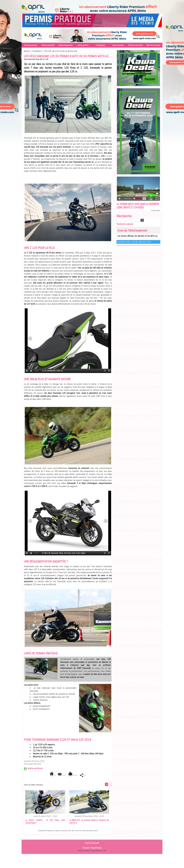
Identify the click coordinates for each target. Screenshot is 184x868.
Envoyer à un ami (56, 775)
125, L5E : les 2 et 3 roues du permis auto (61, 51)
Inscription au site (99, 851)
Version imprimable (78, 775)
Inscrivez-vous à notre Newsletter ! (134, 246)
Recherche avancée (126, 229)
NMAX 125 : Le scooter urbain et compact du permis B (89, 822)
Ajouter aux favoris (35, 768)
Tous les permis (30, 45)
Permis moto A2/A (136, 45)
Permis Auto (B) (48, 45)
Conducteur (100, 45)
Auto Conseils (118, 45)
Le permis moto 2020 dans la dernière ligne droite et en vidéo (136, 208)
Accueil (27, 51)
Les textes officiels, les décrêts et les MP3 (132, 241)
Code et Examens (65, 45)
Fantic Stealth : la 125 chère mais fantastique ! (45, 822)
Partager (96, 775)
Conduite (36, 831)
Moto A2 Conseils (153, 45)
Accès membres (84, 851)
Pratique (44, 831)
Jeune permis (83, 45)
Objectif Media (96, 848)
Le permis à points (58, 831)
